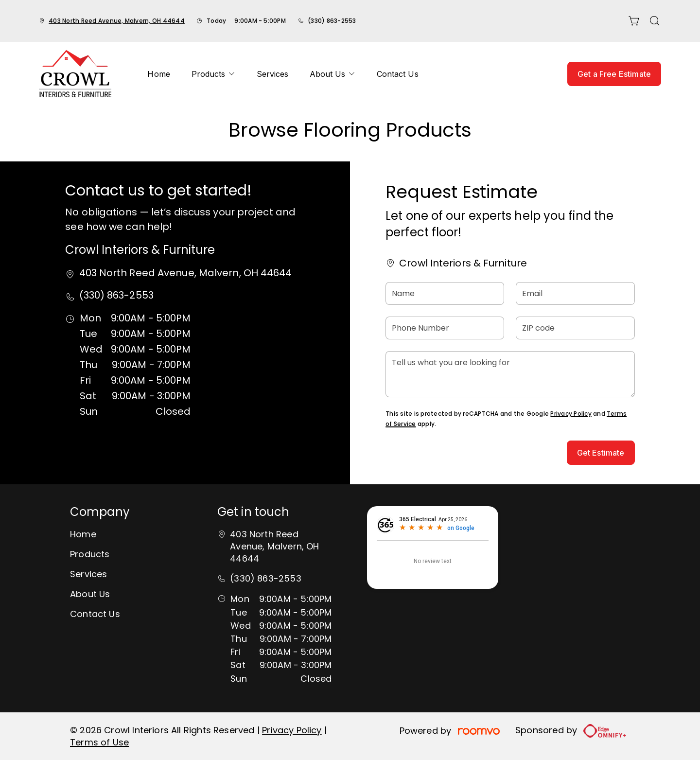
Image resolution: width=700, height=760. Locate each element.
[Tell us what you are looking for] (510, 374)
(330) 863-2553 (332, 21)
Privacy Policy (571, 414)
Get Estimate (601, 453)
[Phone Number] (445, 328)
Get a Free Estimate (614, 74)
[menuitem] (158, 74)
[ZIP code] (575, 328)
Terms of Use (99, 742)
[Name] (445, 293)
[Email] (575, 293)
